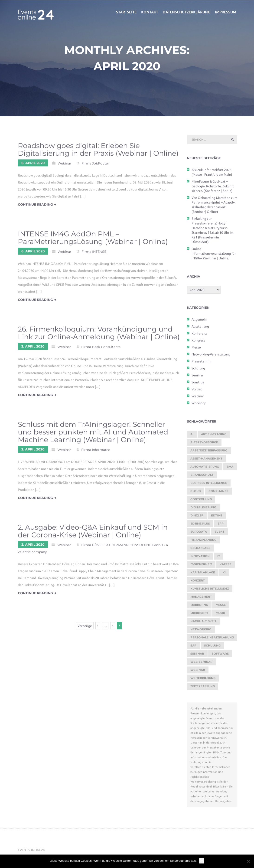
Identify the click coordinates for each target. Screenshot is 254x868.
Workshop (199, 405)
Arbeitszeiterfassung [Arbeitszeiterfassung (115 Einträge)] (209, 452)
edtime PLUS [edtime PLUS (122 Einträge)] (200, 525)
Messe (196, 349)
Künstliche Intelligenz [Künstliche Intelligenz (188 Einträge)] (210, 590)
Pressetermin (201, 363)
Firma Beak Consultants (101, 349)
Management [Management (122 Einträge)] (201, 598)
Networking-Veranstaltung (211, 356)
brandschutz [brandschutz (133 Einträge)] (202, 477)
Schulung (198, 370)
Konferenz (199, 335)
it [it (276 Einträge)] (219, 558)
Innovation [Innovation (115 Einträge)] (200, 558)
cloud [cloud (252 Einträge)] (196, 493)
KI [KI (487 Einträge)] (224, 574)
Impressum (226, 13)
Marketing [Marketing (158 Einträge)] (199, 607)
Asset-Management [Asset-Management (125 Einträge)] (206, 460)
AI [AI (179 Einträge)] (192, 436)
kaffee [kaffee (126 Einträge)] (225, 566)
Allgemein (199, 321)
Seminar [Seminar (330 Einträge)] (197, 655)
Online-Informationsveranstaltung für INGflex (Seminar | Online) (214, 255)
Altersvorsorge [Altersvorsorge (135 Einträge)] (204, 444)
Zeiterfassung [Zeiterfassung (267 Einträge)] (203, 688)
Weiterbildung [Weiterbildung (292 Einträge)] (203, 680)
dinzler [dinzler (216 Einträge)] (197, 517)
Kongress (198, 342)
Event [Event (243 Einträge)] (219, 533)
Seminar (197, 377)
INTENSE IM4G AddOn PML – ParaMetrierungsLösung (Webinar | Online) (93, 239)
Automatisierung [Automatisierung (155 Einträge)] (205, 468)
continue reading (37, 206)
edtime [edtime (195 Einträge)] (217, 517)
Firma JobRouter (95, 165)
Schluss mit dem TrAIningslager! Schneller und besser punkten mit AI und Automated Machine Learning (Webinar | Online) (93, 434)
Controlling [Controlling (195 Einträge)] (201, 501)
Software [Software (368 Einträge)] (220, 655)
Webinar (64, 165)
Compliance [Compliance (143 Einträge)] (218, 493)
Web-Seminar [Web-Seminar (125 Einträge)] (201, 663)
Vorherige (85, 627)
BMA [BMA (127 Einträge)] (230, 468)
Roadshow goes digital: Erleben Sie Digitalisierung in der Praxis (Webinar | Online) (98, 151)
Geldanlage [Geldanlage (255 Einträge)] (200, 550)
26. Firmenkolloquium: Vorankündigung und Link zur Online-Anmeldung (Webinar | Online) (99, 335)
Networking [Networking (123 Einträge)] (201, 631)
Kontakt (150, 13)
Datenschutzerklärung (187, 13)
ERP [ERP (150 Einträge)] (221, 525)
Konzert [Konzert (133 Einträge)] (197, 582)
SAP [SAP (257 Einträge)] (193, 647)
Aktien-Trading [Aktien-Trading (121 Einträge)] (214, 436)
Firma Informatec (96, 452)
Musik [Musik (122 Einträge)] (220, 615)
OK (202, 861)
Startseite (126, 13)
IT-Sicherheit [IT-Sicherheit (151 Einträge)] (201, 566)
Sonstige (198, 384)
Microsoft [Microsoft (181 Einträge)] (199, 615)
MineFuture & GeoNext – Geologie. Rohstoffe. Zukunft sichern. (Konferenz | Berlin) (213, 188)
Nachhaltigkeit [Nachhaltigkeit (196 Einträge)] (203, 623)
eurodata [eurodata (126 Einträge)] (199, 533)
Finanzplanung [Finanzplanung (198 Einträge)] (203, 542)
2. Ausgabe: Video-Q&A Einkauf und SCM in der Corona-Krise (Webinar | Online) (93, 533)
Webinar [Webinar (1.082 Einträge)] (198, 672)
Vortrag (197, 391)
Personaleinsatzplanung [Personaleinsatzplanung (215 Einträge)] (212, 639)
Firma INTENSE (94, 253)
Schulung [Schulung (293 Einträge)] (212, 647)
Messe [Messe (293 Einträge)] (221, 607)
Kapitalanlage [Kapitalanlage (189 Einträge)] (203, 574)
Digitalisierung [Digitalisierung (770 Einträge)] (203, 509)
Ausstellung (200, 328)
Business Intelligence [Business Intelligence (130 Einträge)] (209, 485)
